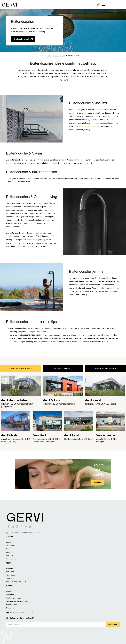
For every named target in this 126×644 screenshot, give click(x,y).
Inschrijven (113, 625)
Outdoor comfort (59, 56)
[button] (104, 5)
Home (49, 56)
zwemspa (85, 126)
